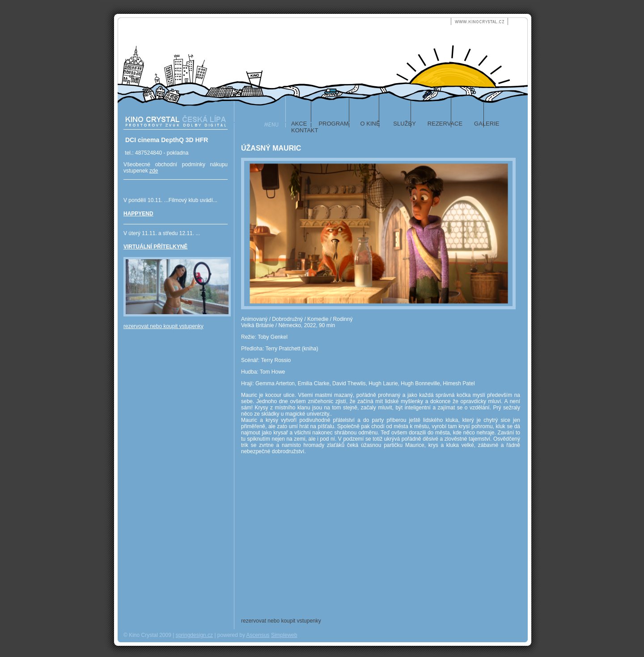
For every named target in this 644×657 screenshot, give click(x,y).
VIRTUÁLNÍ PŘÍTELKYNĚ (155, 247)
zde (154, 171)
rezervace (445, 124)
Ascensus (258, 635)
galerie (487, 124)
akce (299, 124)
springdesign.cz (194, 635)
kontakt (305, 130)
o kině (370, 124)
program (333, 124)
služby (404, 124)
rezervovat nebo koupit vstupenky (163, 326)
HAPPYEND (138, 214)
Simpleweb (284, 635)
